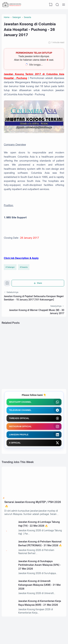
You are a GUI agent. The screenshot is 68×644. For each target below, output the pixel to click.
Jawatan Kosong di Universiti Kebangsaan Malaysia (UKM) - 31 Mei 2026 (39, 585)
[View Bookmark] (51, 5)
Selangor (11, 267)
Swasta (24, 267)
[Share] (38, 283)
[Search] (57, 5)
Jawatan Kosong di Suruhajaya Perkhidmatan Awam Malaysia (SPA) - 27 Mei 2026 (40, 565)
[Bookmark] (7, 284)
